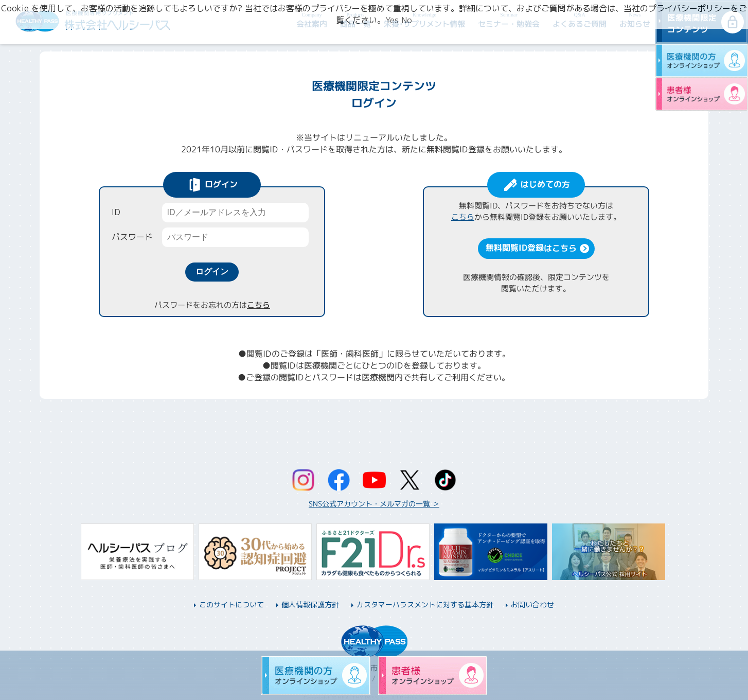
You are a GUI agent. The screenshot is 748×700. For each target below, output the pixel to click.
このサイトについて (231, 605)
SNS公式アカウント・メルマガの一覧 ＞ (374, 504)
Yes (392, 20)
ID (116, 212)
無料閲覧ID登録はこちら (531, 248)
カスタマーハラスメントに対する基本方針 (425, 605)
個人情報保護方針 (310, 605)
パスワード (132, 237)
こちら (258, 305)
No (407, 20)
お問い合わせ (532, 605)
